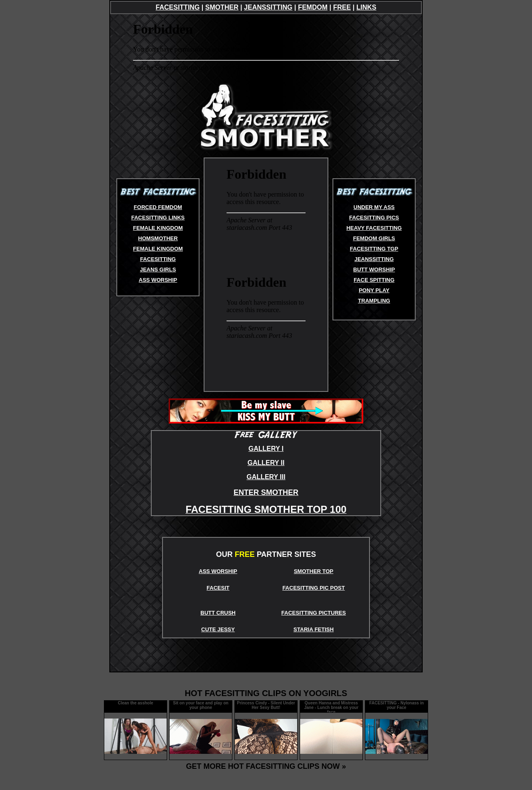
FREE (342, 7)
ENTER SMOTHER (266, 492)
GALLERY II (266, 463)
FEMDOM (313, 7)
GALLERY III (266, 477)
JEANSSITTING (268, 7)
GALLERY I (266, 449)
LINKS (366, 7)
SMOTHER (222, 7)
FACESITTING (178, 7)
